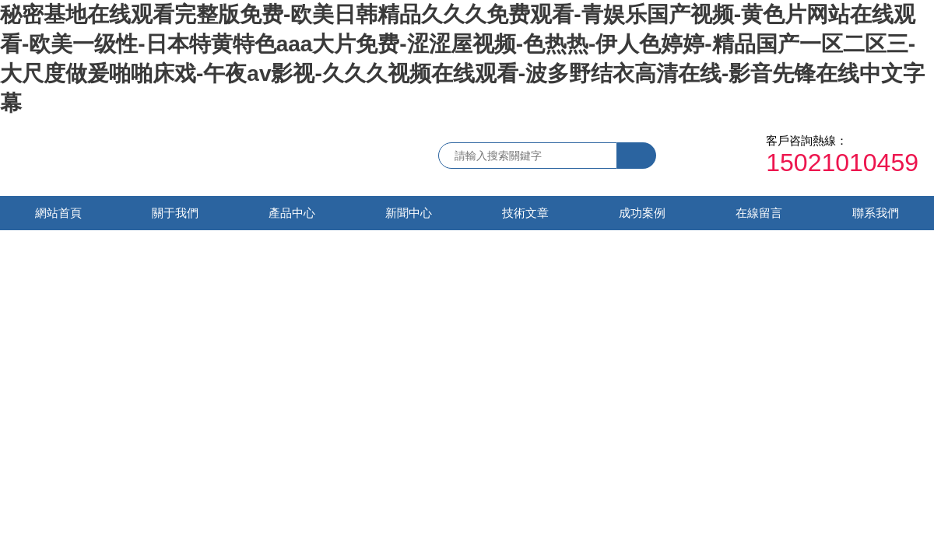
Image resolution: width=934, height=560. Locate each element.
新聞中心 (409, 213)
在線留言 (759, 213)
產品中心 (292, 213)
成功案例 (642, 213)
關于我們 (175, 213)
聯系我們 (876, 213)
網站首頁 (58, 213)
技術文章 (525, 213)
